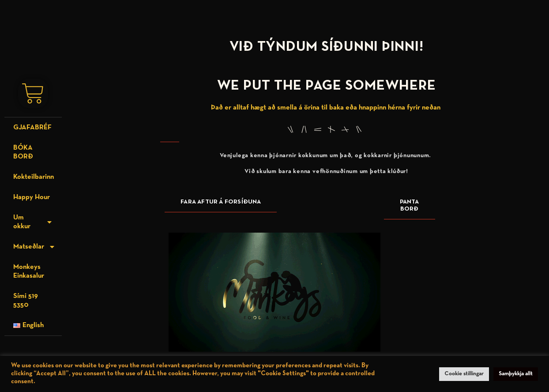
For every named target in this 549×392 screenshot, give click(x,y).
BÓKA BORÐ (23, 151)
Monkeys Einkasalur (29, 270)
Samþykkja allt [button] (516, 374)
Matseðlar (34, 245)
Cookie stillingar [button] (464, 374)
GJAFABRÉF (32, 126)
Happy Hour (32, 196)
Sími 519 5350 (26, 299)
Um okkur (33, 221)
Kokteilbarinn (34, 176)
